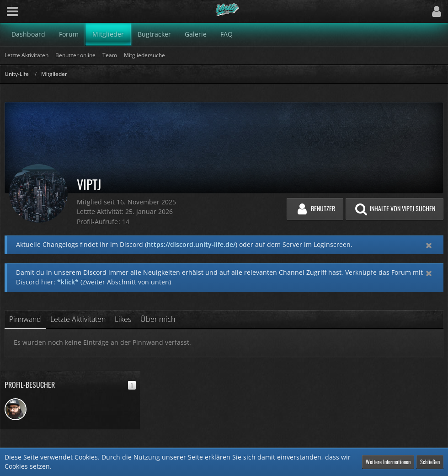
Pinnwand (25, 319)
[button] (12, 11)
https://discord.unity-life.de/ (191, 244)
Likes (123, 319)
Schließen (430, 462)
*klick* (68, 282)
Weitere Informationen (388, 462)
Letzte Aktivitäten (78, 319)
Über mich (158, 319)
